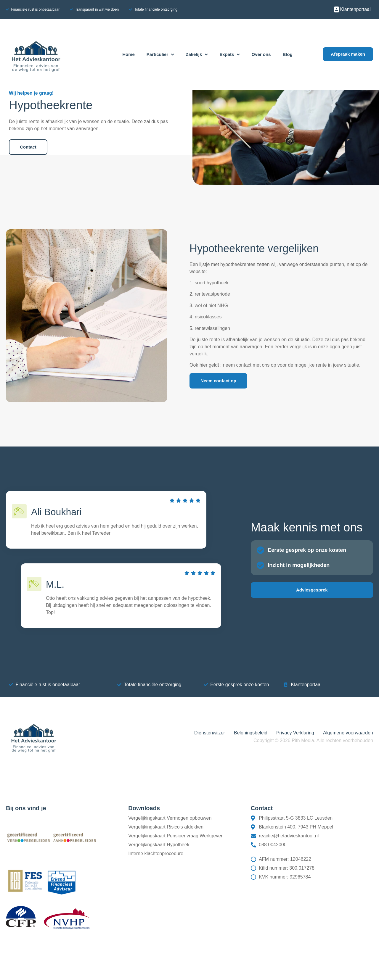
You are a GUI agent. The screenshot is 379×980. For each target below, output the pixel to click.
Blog (288, 54)
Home (129, 54)
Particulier (160, 55)
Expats (229, 55)
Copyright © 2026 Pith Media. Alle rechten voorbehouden (313, 740)
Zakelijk (197, 55)
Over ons (261, 54)
